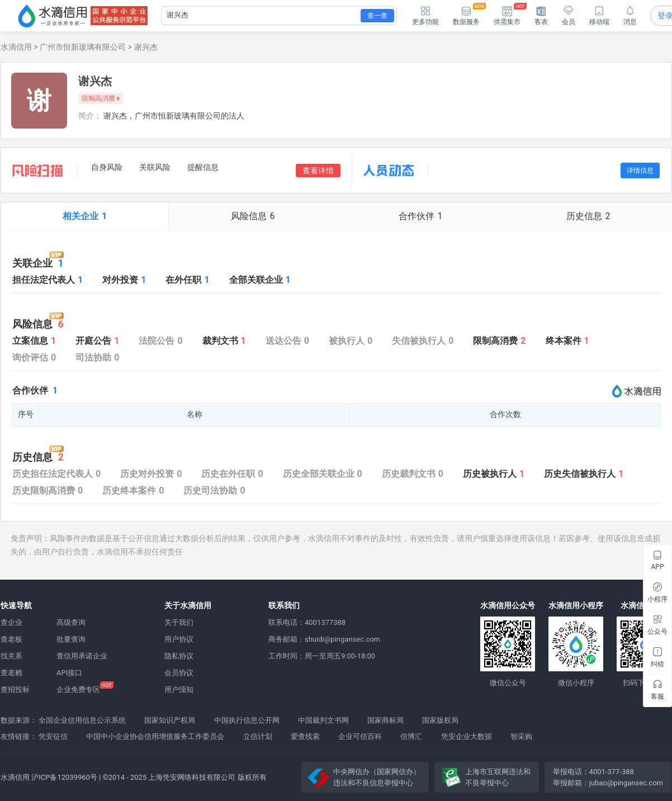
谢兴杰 (146, 47)
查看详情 (318, 170)
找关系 (11, 656)
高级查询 (71, 622)
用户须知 (179, 689)
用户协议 (179, 639)
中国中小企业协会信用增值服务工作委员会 (155, 736)
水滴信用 (16, 47)
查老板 (11, 639)
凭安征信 (53, 736)
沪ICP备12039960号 (64, 777)
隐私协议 (179, 656)
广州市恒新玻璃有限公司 (83, 47)
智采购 (521, 736)
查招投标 (15, 689)
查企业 (11, 622)
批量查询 (71, 639)
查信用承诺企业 (82, 656)
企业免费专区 (78, 689)
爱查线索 (305, 736)
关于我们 (179, 622)
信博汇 (411, 736)
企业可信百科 (360, 736)
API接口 (69, 673)
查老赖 (11, 673)
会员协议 (179, 673)
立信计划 (258, 736)
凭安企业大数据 (467, 736)
